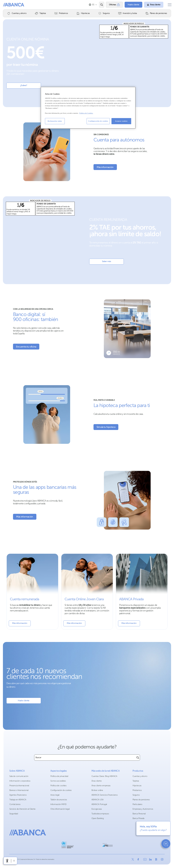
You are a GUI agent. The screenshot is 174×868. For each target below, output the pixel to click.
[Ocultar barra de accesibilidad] (14, 861)
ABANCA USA (97, 800)
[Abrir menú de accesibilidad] (7, 861)
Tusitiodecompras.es (100, 814)
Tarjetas (136, 781)
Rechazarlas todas (55, 121)
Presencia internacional (19, 786)
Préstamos (137, 790)
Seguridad (14, 814)
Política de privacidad (59, 776)
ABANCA (12, 5)
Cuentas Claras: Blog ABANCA (104, 776)
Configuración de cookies (61, 790)
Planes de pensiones (141, 800)
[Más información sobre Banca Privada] (142, 592)
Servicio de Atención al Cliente (22, 809)
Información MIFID (58, 804)
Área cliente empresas (101, 786)
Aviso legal (55, 795)
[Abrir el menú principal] (169, 5)
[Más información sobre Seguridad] (25, 517)
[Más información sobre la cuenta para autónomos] (105, 167)
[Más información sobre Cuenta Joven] (87, 592)
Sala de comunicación (19, 776)
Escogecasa (96, 809)
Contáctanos (15, 804)
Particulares (137, 804)
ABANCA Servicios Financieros (104, 795)
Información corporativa (20, 781)
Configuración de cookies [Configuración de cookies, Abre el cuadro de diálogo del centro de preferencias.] (98, 121)
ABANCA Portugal (99, 804)
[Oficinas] (112, 5)
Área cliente (96, 781)
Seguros (136, 795)
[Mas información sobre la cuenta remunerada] (32, 592)
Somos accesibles (58, 781)
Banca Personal (139, 814)
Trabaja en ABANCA (18, 800)
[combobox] (85, 758)
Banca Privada (138, 818)
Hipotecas (137, 786)
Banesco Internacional (19, 790)
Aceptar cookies (121, 121)
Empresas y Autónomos (143, 809)
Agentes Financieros (18, 795)
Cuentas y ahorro (140, 776)
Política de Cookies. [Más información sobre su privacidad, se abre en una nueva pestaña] (86, 113)
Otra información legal (60, 809)
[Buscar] (138, 758)
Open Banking (98, 818)
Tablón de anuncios (59, 800)
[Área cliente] (152, 5)
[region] (88, 108)
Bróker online (97, 790)
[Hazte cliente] (132, 5)
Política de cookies (58, 786)
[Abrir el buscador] (100, 5)
